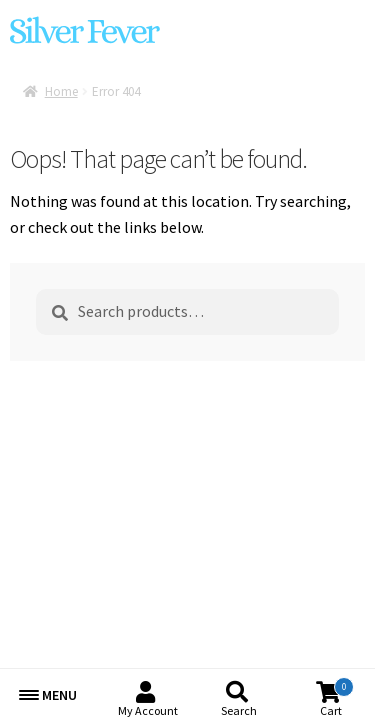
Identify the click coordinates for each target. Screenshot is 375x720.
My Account (148, 710)
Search (239, 710)
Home (61, 91)
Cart (337, 697)
